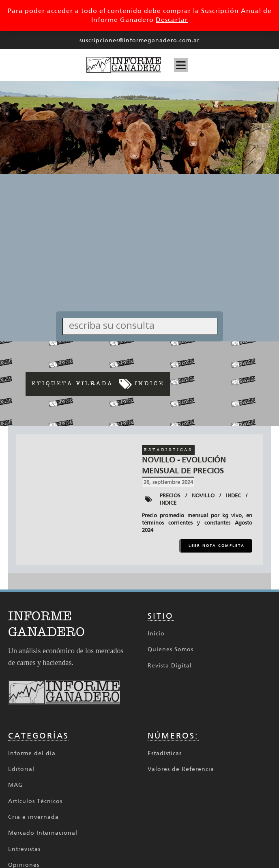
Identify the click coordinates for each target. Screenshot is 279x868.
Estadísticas (165, 753)
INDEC (233, 496)
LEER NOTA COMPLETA (217, 546)
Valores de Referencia (181, 769)
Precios (170, 496)
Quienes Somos (171, 649)
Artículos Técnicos (35, 801)
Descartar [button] (172, 20)
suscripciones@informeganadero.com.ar (139, 40)
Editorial (21, 769)
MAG (15, 785)
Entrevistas (24, 849)
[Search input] (142, 325)
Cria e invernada (33, 817)
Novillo (203, 496)
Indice (168, 503)
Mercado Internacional (43, 833)
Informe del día (32, 753)
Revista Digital (170, 666)
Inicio (156, 634)
